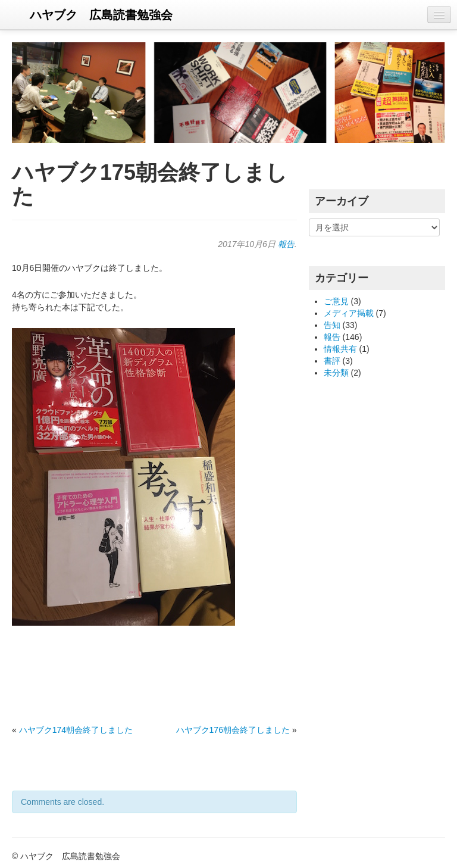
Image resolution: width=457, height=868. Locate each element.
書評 (332, 361)
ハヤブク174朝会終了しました (76, 730)
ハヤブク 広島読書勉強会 (101, 15)
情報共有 (340, 349)
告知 (332, 325)
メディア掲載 (349, 313)
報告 (286, 244)
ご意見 (336, 301)
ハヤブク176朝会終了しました (233, 730)
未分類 (336, 373)
